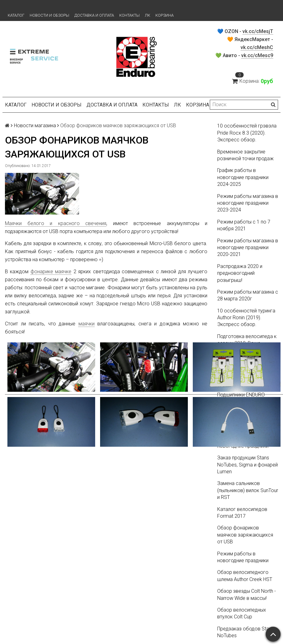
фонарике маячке (51, 272)
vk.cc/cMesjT (258, 31)
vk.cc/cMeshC (257, 47)
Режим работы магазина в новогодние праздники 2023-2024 (248, 203)
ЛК (148, 15)
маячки (87, 324)
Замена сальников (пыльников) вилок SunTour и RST (248, 490)
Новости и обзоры (49, 15)
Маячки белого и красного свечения (56, 223)
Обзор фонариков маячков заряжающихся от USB (245, 535)
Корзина (165, 15)
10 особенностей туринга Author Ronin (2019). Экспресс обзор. (246, 318)
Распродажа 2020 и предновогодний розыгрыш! (240, 273)
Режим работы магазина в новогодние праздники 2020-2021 (248, 248)
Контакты (129, 15)
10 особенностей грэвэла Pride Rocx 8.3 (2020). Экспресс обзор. (247, 133)
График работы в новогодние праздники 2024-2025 (243, 177)
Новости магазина (35, 125)
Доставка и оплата (94, 15)
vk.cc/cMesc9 (257, 55)
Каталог (16, 15)
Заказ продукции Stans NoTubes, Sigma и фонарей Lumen (247, 465)
